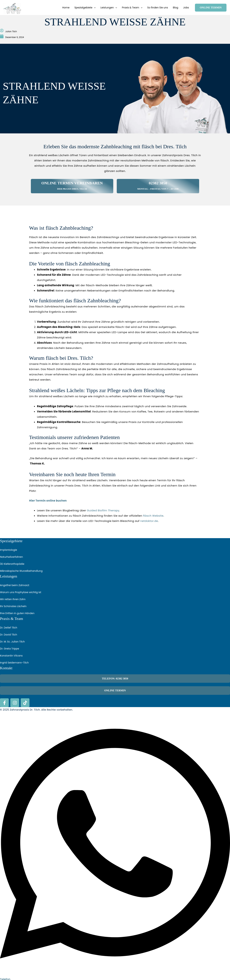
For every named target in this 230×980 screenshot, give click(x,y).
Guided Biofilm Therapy (103, 510)
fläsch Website (153, 516)
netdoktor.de (149, 521)
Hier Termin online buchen (48, 501)
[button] (94, 8)
